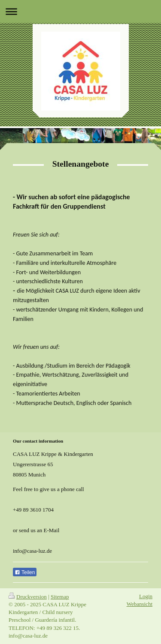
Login (146, 596)
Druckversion (28, 597)
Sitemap (60, 597)
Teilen (25, 572)
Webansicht (140, 604)
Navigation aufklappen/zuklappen (80, 11)
